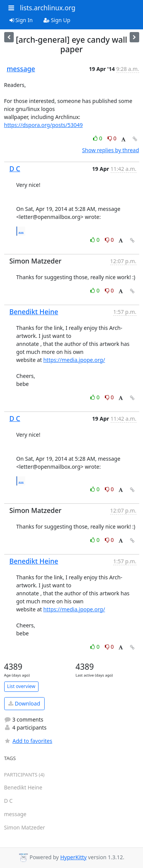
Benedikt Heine (34, 312)
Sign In (21, 20)
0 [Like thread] (98, 138)
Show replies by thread (110, 150)
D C (15, 169)
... (21, 231)
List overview (21, 686)
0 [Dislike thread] (112, 138)
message (21, 69)
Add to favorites (28, 741)
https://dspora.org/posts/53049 (43, 125)
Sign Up (57, 20)
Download (24, 703)
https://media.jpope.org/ (74, 360)
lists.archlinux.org (48, 8)
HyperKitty (73, 857)
